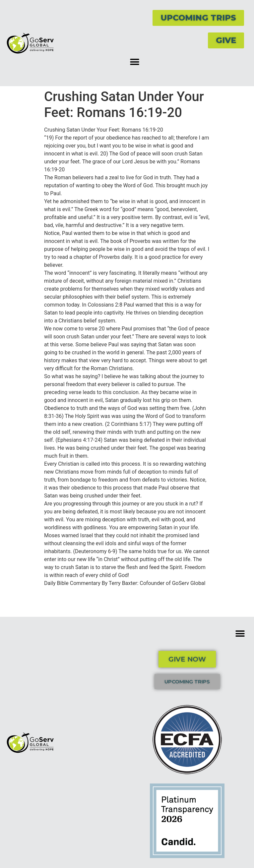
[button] (134, 62)
